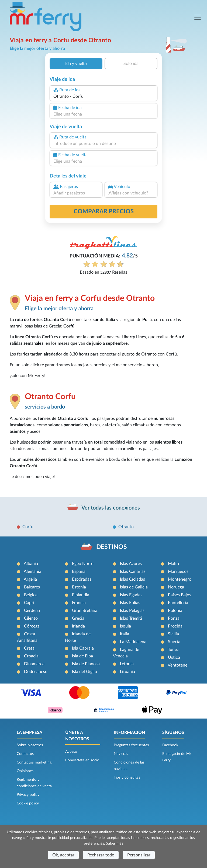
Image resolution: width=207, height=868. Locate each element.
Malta (173, 564)
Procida (175, 626)
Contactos (25, 754)
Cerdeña (32, 611)
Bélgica (31, 595)
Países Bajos (180, 595)
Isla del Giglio (84, 672)
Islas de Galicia (134, 587)
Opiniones (25, 771)
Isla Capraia (83, 648)
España (79, 571)
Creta (29, 648)
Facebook (170, 745)
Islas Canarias (133, 571)
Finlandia (81, 595)
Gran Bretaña (85, 611)
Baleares (32, 587)
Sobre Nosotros (30, 745)
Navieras (121, 754)
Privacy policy (28, 795)
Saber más (115, 843)
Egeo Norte (83, 564)
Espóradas (82, 579)
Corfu (28, 527)
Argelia (30, 579)
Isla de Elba (82, 656)
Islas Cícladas (132, 579)
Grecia (78, 618)
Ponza (174, 618)
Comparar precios (104, 211)
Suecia (174, 642)
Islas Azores (131, 564)
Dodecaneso (36, 672)
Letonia (127, 664)
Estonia (79, 587)
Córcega (32, 626)
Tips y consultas (127, 778)
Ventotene (177, 665)
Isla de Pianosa (86, 664)
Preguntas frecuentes (131, 745)
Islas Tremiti (131, 618)
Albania (31, 564)
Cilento (31, 618)
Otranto (126, 527)
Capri (29, 603)
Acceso (71, 752)
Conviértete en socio (82, 760)
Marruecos (178, 571)
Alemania (32, 571)
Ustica (174, 657)
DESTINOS (112, 547)
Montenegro (180, 579)
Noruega (176, 587)
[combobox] (103, 96)
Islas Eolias (130, 603)
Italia (125, 634)
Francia (79, 603)
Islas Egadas (131, 595)
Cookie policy (28, 803)
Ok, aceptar (63, 855)
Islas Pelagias (132, 611)
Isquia (125, 626)
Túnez (173, 650)
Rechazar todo (101, 855)
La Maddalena (133, 642)
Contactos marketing (34, 762)
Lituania (127, 672)
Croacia (31, 656)
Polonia (175, 611)
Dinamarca (34, 664)
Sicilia (173, 634)
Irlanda (78, 626)
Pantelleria (178, 603)
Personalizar (139, 855)
